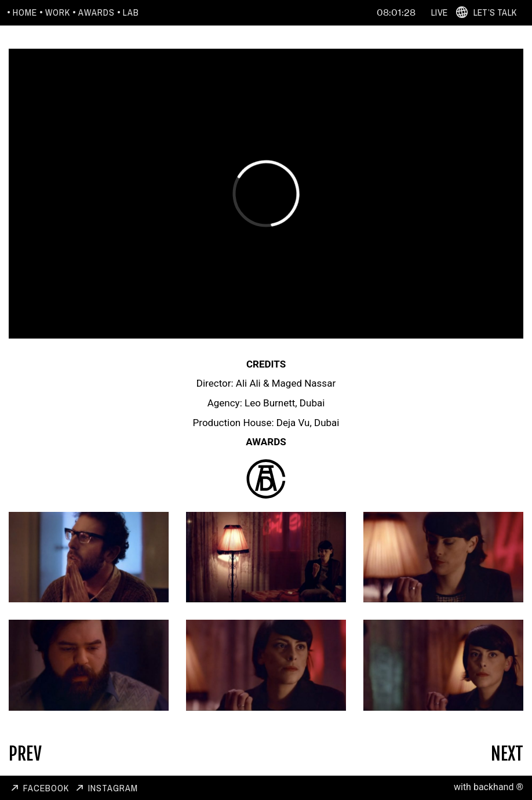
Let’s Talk (495, 12)
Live (439, 12)
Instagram (113, 788)
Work (58, 12)
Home (25, 12)
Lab (131, 12)
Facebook (46, 788)
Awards (96, 12)
